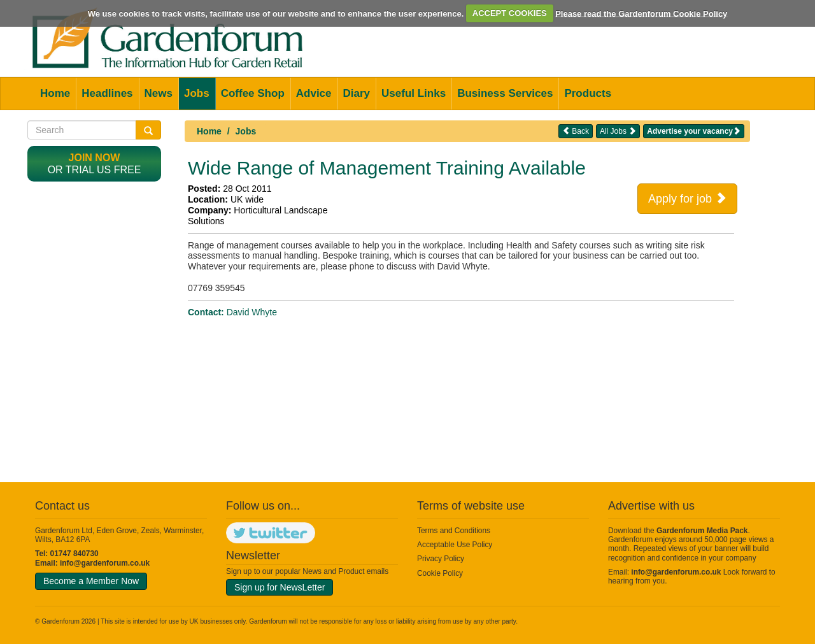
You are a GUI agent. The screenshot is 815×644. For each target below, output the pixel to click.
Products (588, 93)
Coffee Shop (253, 93)
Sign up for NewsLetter (280, 587)
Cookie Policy (440, 573)
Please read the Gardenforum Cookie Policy (641, 13)
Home (55, 93)
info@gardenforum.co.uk (105, 563)
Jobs (197, 93)
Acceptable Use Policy (455, 545)
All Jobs (618, 131)
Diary (357, 93)
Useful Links (414, 93)
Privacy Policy (441, 559)
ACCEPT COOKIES (510, 13)
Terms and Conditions (454, 531)
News (159, 93)
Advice (314, 93)
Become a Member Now (91, 581)
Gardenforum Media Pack (702, 531)
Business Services (505, 93)
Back (576, 131)
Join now (95, 158)
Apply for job (687, 198)
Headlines (107, 93)
